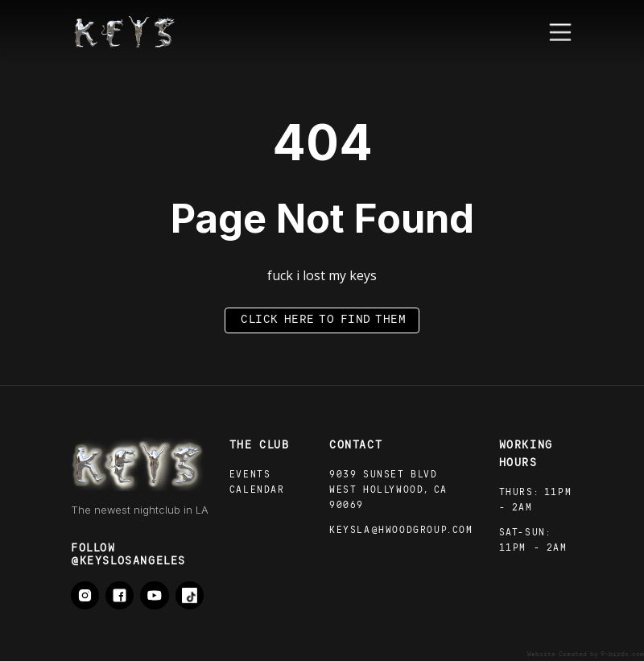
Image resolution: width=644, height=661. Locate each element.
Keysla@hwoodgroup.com (401, 531)
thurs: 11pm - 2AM (536, 501)
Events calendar (257, 483)
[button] (560, 32)
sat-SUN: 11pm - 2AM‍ (533, 541)
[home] (125, 32)
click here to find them (323, 320)
